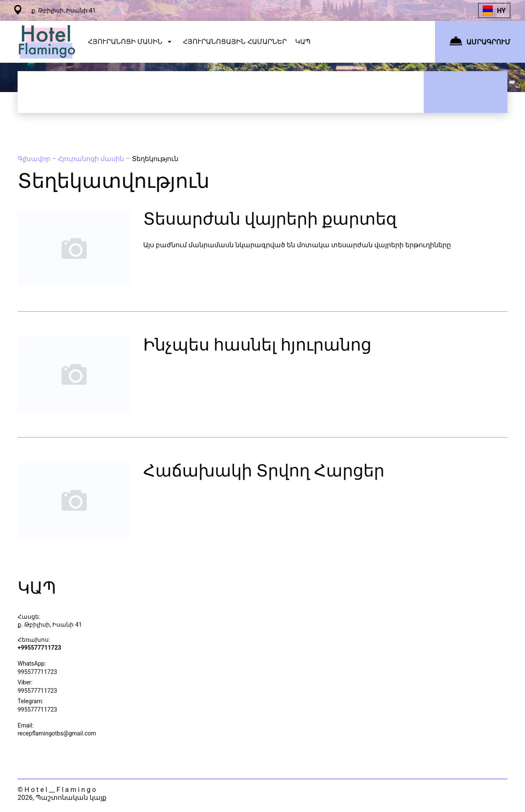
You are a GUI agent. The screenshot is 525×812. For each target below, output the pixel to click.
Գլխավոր (35, 159)
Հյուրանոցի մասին (92, 159)
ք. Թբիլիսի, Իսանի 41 (50, 625)
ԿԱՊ (303, 42)
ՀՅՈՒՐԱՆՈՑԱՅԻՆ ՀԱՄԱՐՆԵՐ (235, 42)
